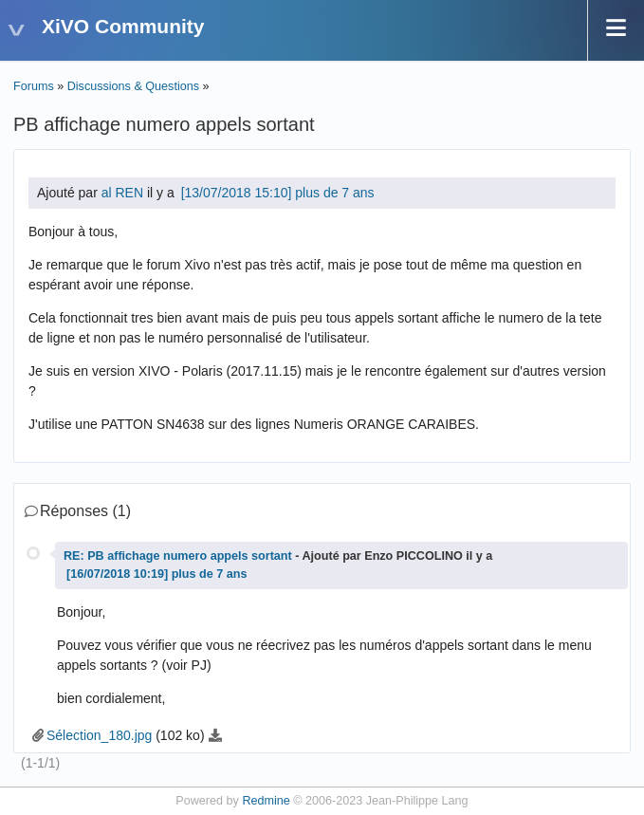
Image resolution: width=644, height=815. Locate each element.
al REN (122, 193)
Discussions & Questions (133, 86)
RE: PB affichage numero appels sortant (178, 556)
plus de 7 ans (334, 193)
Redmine (266, 801)
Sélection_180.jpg (99, 735)
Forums (34, 86)
